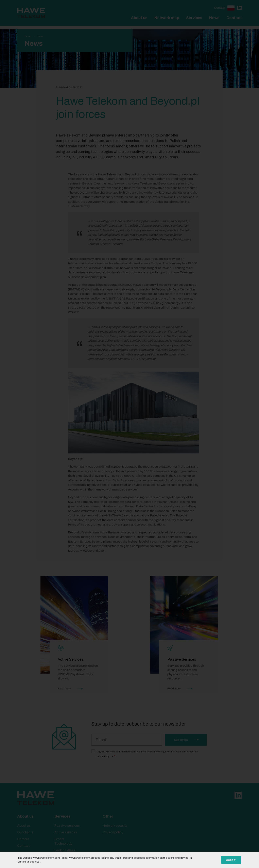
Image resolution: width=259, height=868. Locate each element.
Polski (231, 8)
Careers (23, 839)
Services (194, 18)
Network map (167, 18)
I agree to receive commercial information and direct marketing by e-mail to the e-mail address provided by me (148, 754)
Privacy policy (113, 832)
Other (108, 816)
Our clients (25, 832)
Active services (66, 832)
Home (28, 36)
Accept (231, 860)
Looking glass (65, 850)
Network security (115, 826)
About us (139, 18)
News (214, 18)
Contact (220, 8)
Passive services (67, 826)
